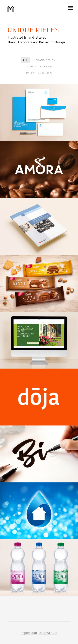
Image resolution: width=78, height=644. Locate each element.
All (25, 60)
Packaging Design (39, 73)
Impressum (29, 633)
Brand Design (46, 60)
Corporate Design (39, 66)
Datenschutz (48, 633)
